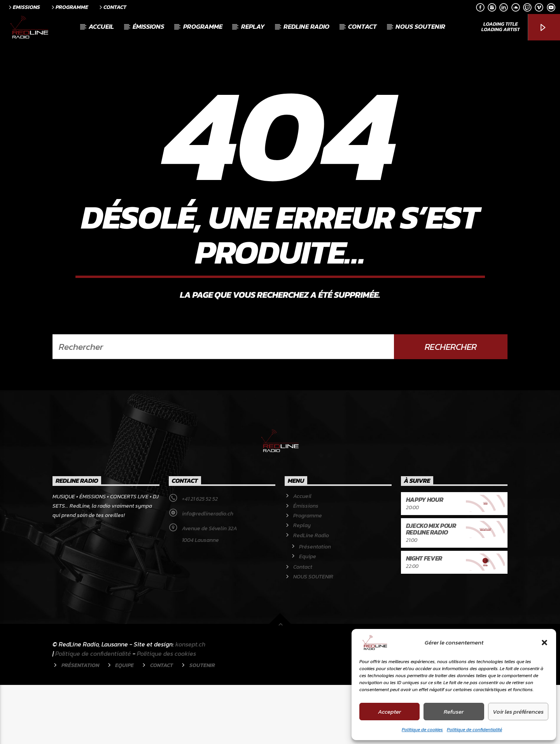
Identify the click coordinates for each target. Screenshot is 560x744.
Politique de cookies (422, 730)
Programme (69, 7)
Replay (253, 26)
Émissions (148, 26)
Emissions (24, 7)
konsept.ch (190, 703)
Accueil (101, 26)
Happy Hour (425, 559)
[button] (544, 643)
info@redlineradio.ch (208, 573)
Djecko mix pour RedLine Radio (431, 588)
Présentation (315, 606)
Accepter (389, 712)
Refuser (454, 712)
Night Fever (424, 617)
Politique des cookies (166, 713)
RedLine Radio (306, 26)
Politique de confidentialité (474, 730)
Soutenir (202, 724)
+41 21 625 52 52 (200, 558)
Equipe (308, 616)
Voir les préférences (518, 712)
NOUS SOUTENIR (420, 26)
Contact (112, 7)
